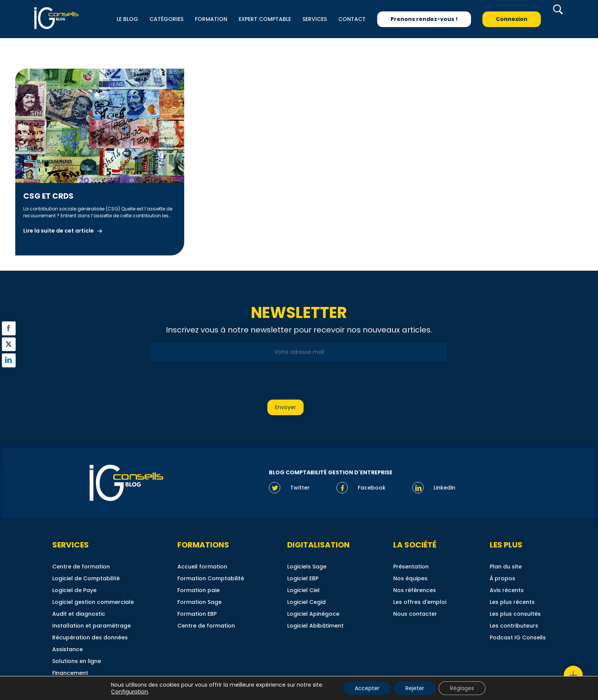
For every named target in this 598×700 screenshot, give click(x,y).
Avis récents (507, 590)
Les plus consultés (515, 614)
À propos (502, 578)
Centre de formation (81, 567)
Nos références (415, 590)
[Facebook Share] (9, 328)
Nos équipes (410, 578)
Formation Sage (199, 602)
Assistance (68, 649)
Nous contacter (415, 614)
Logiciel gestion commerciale (93, 602)
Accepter (367, 688)
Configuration (129, 692)
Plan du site (506, 567)
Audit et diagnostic (79, 614)
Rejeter (415, 688)
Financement (70, 673)
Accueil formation (202, 567)
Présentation (411, 567)
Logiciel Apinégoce (313, 614)
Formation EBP (197, 614)
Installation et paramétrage (92, 626)
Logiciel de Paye (74, 590)
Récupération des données (90, 637)
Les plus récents (512, 602)
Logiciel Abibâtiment (315, 626)
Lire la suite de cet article (59, 231)
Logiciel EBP (303, 578)
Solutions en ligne (77, 661)
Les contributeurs (514, 626)
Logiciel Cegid (306, 602)
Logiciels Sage (307, 567)
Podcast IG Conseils (518, 637)
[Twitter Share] (9, 344)
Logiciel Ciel (303, 590)
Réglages (462, 688)
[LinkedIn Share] (9, 360)
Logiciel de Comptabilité (86, 578)
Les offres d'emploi (420, 602)
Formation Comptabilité (211, 578)
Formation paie (199, 590)
